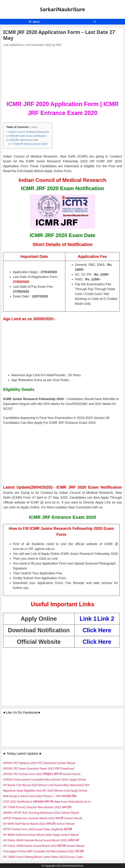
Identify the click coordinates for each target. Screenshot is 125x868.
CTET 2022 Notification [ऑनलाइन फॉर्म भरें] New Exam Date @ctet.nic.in (47, 802)
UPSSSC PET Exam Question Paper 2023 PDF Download (38, 768)
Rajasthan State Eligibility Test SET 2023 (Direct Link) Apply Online (45, 790)
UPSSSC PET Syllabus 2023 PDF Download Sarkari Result (39, 763)
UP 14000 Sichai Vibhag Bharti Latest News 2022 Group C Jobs (43, 857)
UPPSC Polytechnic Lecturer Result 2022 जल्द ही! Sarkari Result (43, 818)
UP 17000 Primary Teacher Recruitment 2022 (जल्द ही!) (37, 807)
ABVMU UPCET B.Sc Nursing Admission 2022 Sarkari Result (41, 813)
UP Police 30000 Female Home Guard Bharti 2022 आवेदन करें (41, 840)
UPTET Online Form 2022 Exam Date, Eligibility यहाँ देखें (37, 829)
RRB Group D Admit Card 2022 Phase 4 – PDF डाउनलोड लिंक (40, 796)
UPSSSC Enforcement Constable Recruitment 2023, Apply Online (44, 779)
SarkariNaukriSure (62, 9)
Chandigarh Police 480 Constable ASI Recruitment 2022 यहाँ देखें (43, 851)
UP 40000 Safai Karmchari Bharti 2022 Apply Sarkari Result (41, 835)
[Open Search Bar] (95, 22)
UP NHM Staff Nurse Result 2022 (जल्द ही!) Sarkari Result (39, 824)
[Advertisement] (62, 75)
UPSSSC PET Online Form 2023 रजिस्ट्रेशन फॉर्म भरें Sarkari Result (42, 774)
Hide (34, 127)
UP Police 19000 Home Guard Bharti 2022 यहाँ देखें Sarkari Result (44, 846)
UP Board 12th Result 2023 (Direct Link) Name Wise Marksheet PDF (46, 785)
